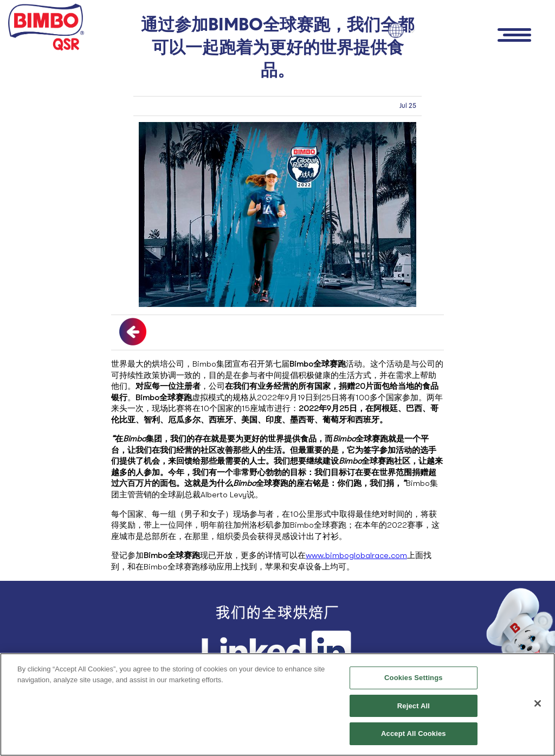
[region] (277, 704)
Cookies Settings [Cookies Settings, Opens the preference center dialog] (414, 678)
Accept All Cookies (414, 733)
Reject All (414, 706)
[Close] (538, 703)
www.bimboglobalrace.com (356, 555)
